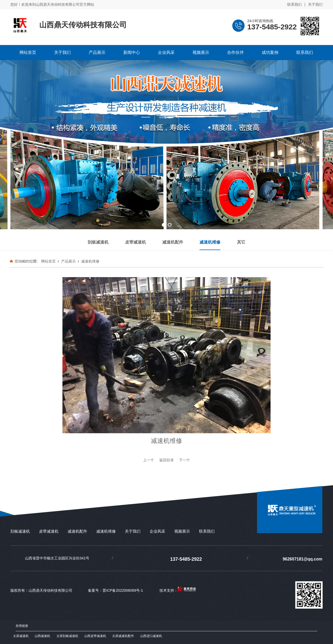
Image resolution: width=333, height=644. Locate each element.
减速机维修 (90, 261)
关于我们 (315, 4)
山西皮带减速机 (95, 636)
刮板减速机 (20, 531)
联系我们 (294, 4)
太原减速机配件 (123, 636)
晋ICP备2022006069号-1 (123, 590)
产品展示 (68, 261)
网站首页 (48, 261)
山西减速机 (42, 636)
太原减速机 (21, 636)
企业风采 (157, 531)
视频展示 (182, 531)
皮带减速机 (49, 531)
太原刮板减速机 (67, 636)
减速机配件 (77, 531)
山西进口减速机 (151, 636)
